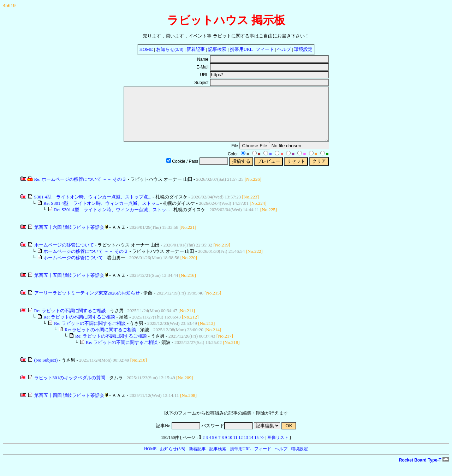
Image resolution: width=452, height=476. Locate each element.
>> (262, 448)
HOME (146, 49)
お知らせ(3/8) (170, 49)
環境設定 (303, 49)
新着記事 (196, 49)
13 (246, 448)
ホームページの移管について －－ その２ (86, 262)
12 (240, 448)
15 (256, 448)
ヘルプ (284, 49)
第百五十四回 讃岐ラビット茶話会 (69, 406)
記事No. (178, 436)
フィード (265, 49)
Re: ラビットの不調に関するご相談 (70, 321)
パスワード (227, 436)
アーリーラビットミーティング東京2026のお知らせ (87, 304)
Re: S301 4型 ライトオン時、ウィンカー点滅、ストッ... (101, 214)
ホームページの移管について (64, 255)
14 (251, 448)
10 (230, 448)
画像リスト (278, 448)
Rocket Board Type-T (424, 471)
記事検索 (217, 49)
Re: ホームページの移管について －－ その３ (81, 190)
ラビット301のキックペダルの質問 (70, 388)
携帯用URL (241, 49)
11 (236, 448)
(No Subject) (46, 371)
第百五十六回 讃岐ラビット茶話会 (69, 238)
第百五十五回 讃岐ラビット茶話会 (69, 286)
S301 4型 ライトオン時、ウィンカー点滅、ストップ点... (93, 207)
